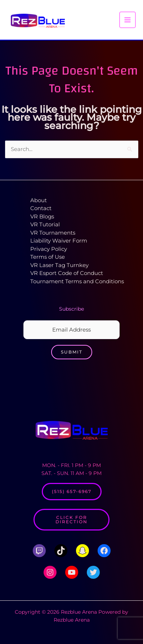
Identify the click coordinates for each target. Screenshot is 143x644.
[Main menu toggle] (128, 20)
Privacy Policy (49, 249)
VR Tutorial (45, 224)
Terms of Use (48, 257)
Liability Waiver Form (59, 241)
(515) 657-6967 (72, 491)
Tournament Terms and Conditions (77, 281)
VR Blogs (42, 216)
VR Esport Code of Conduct (67, 273)
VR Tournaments (53, 233)
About (39, 200)
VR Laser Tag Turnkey (59, 265)
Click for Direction (71, 519)
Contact (41, 208)
